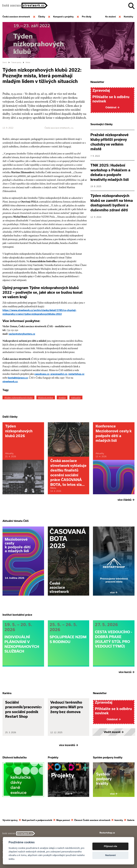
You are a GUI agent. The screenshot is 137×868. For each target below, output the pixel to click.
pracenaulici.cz (59, 374)
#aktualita (76, 397)
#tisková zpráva (46, 397)
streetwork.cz (10, 382)
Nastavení (111, 855)
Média (28, 62)
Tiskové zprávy (16, 62)
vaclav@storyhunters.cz (22, 334)
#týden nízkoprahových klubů (19, 397)
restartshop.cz (76, 374)
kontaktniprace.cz (18, 378)
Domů (5, 62)
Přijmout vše (110, 846)
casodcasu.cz (42, 374)
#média (62, 397)
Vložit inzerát (114, 732)
